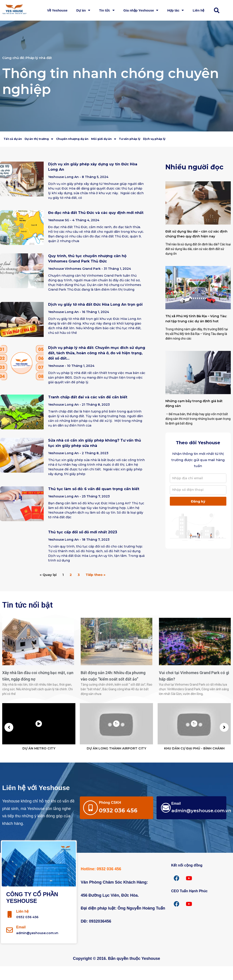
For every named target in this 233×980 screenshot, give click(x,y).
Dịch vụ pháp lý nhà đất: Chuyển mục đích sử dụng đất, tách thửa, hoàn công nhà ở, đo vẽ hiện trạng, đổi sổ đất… (97, 367)
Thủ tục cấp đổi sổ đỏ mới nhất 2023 (83, 546)
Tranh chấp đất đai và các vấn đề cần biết (88, 411)
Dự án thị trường (57, 140)
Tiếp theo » (96, 588)
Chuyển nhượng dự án (105, 140)
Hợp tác (175, 10)
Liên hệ (198, 10)
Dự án (83, 10)
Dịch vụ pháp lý (21, 152)
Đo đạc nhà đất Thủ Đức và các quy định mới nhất (96, 226)
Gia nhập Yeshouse (141, 10)
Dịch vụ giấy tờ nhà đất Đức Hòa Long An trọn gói (95, 318)
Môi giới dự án (151, 140)
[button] (219, 10)
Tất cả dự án (19, 140)
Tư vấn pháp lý (189, 140)
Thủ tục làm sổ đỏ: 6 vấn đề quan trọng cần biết (94, 503)
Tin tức (107, 10)
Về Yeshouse (57, 10)
